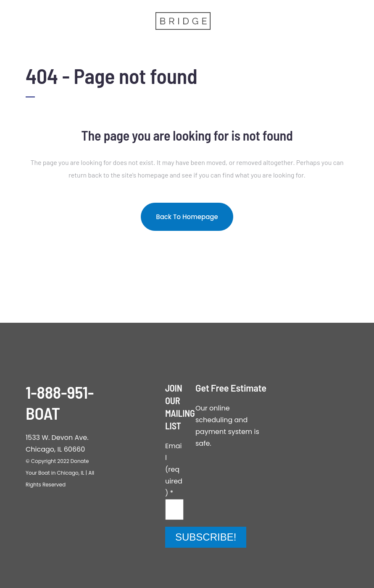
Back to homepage (187, 217)
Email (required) (174, 469)
